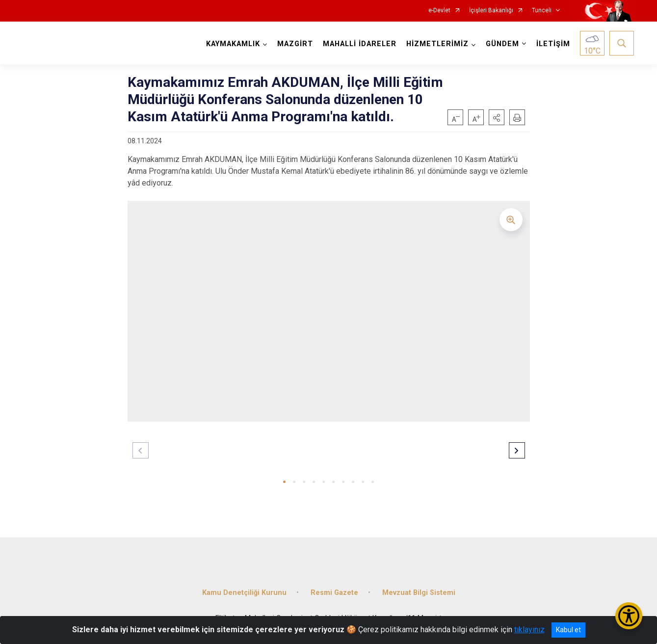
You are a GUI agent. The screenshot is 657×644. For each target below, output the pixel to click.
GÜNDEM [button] (502, 44)
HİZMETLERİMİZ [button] (437, 44)
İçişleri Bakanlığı (491, 11)
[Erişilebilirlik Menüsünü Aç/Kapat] (629, 616)
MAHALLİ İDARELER (360, 44)
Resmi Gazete (334, 593)
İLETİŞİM (553, 44)
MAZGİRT (295, 44)
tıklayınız (529, 630)
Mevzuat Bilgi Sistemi (419, 593)
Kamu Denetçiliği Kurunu (244, 593)
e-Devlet (439, 11)
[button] (497, 117)
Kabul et (568, 630)
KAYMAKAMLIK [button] (233, 44)
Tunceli (542, 11)
